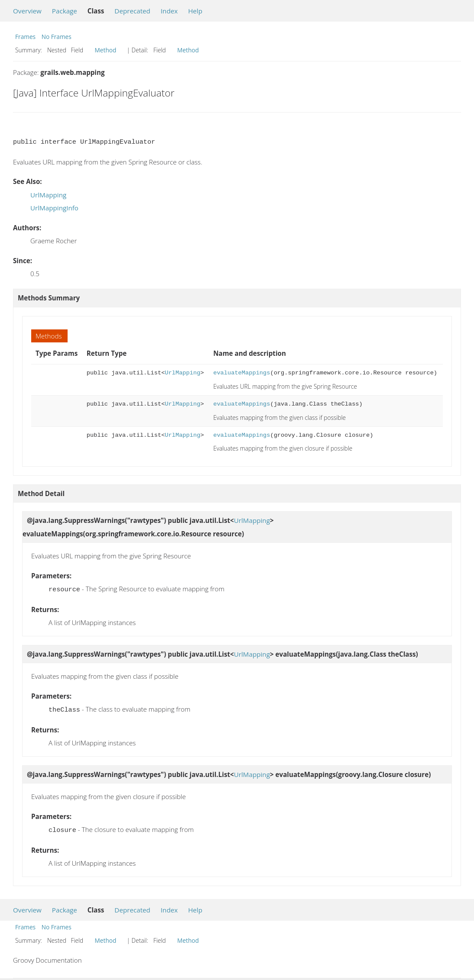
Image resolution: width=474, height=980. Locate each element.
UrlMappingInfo (54, 208)
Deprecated (132, 11)
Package (65, 11)
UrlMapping (48, 195)
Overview (27, 11)
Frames (25, 37)
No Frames (57, 37)
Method (106, 50)
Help (195, 11)
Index (169, 11)
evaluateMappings (242, 373)
